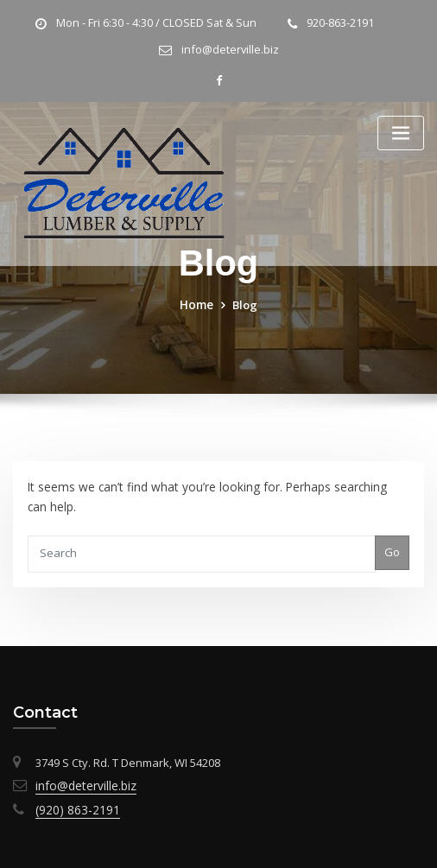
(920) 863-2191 (72, 801)
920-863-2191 (337, 23)
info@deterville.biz (230, 50)
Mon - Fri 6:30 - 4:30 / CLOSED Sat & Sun (156, 23)
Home (197, 302)
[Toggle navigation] (401, 132)
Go (393, 548)
